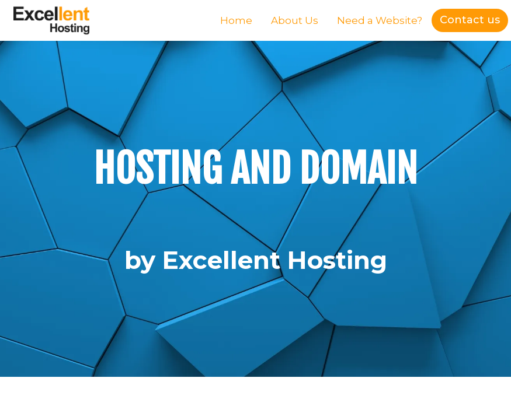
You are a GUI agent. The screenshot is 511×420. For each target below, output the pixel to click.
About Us (295, 20)
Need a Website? (380, 20)
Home (236, 20)
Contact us (470, 20)
